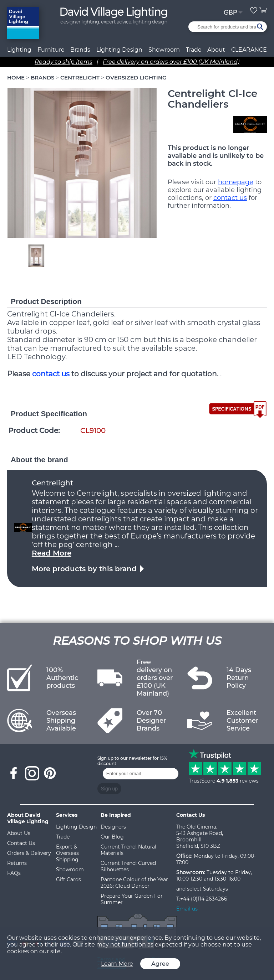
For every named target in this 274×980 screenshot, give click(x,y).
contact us (230, 198)
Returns (17, 863)
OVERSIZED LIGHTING (136, 78)
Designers (113, 827)
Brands (80, 50)
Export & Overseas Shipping (67, 853)
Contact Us (21, 843)
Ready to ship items (64, 62)
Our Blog (112, 837)
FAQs (14, 873)
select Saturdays (207, 889)
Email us (187, 909)
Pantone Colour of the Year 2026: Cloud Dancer (134, 883)
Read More (52, 553)
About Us (19, 833)
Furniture (51, 50)
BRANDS (42, 78)
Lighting (19, 50)
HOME (16, 78)
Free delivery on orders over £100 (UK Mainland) (171, 62)
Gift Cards (68, 880)
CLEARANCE (249, 50)
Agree (160, 964)
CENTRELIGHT (80, 78)
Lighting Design (76, 827)
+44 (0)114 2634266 (204, 899)
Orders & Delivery (29, 853)
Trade (63, 837)
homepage (236, 182)
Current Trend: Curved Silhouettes (128, 866)
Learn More (117, 964)
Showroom (164, 50)
